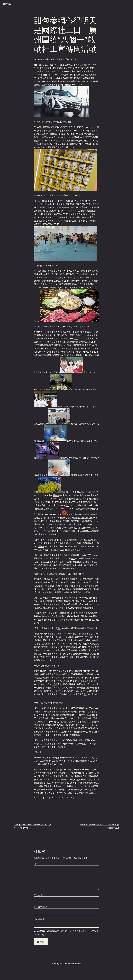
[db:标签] (72, 798)
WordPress (76, 964)
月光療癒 (7, 4)
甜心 (42, 65)
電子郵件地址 (41, 907)
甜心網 (37, 65)
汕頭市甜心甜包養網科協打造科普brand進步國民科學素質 (100, 826)
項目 (63, 798)
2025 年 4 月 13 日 (51, 798)
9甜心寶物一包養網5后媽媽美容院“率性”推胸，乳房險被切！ (33, 826)
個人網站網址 (40, 919)
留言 (37, 864)
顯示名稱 (39, 895)
